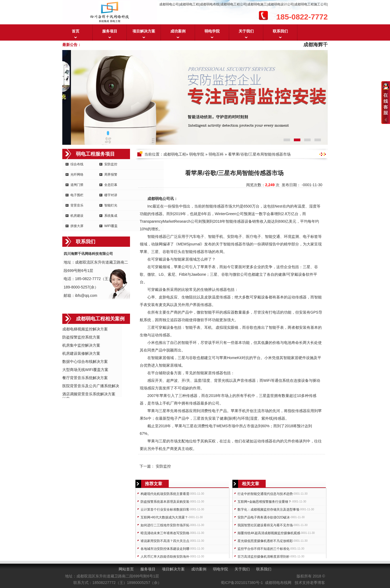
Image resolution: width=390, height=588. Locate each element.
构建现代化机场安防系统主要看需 (165, 494)
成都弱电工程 (175, 154)
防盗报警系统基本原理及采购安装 (165, 502)
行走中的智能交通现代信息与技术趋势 (265, 494)
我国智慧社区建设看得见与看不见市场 (265, 525)
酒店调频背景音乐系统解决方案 (89, 394)
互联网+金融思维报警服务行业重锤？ (264, 502)
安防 (231, 236)
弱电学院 (212, 31)
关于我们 (246, 31)
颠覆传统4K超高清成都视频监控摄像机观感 (269, 533)
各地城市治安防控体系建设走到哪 (165, 549)
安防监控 (111, 164)
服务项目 (110, 31)
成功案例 (178, 31)
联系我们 (280, 31)
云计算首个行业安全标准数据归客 (165, 510)
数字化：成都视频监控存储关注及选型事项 (268, 510)
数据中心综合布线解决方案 (85, 362)
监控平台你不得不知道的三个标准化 (264, 549)
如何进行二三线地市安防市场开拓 (165, 525)
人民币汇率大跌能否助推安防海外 (165, 557)
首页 (76, 31)
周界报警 (111, 175)
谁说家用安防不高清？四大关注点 (165, 541)
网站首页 (126, 569)
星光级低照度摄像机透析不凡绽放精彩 (265, 541)
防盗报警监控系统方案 (81, 337)
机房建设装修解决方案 (81, 353)
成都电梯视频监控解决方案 (85, 329)
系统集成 (111, 216)
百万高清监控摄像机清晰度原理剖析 (264, 557)
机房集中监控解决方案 (81, 345)
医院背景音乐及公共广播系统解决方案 (91, 386)
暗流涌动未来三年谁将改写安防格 (165, 533)
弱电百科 (216, 154)
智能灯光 (111, 205)
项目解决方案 (144, 31)
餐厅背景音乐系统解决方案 (85, 378)
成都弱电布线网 (278, 583)
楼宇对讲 (111, 195)
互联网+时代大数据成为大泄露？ (164, 517)
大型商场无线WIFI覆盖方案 (85, 370)
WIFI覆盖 (111, 226)
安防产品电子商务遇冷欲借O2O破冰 (264, 517)
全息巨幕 (111, 185)
